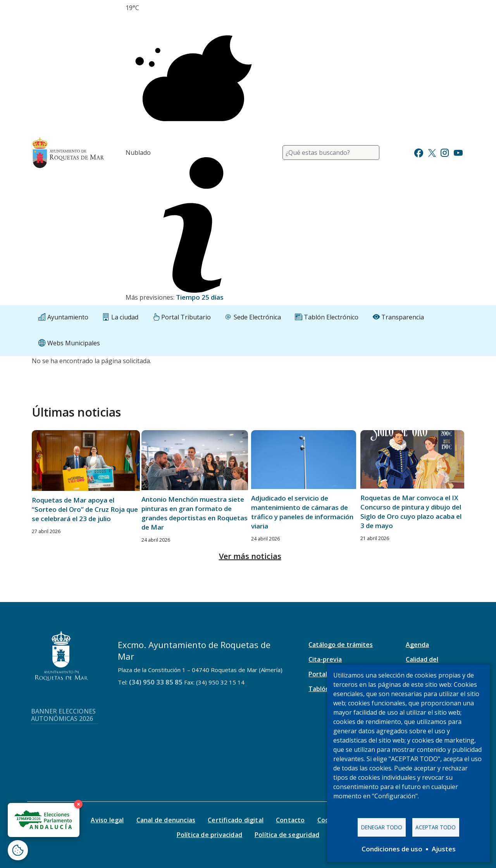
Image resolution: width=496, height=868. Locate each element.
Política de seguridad (287, 835)
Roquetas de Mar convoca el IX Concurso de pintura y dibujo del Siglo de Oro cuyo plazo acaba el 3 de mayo (411, 512)
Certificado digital (236, 820)
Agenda (417, 645)
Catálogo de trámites (341, 645)
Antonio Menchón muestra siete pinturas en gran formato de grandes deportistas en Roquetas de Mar (195, 513)
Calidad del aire (422, 664)
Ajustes (444, 849)
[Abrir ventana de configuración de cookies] (18, 850)
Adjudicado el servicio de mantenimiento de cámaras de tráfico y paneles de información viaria (302, 512)
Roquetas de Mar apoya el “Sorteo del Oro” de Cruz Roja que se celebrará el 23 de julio (85, 509)
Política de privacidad (209, 835)
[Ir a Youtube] (458, 152)
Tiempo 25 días (200, 297)
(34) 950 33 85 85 (156, 682)
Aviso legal (107, 820)
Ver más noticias (250, 556)
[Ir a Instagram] (445, 152)
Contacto (290, 820)
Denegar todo (382, 827)
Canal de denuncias (166, 820)
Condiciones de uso (392, 849)
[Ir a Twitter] (432, 152)
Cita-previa (325, 659)
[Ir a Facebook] (419, 152)
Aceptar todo (436, 827)
